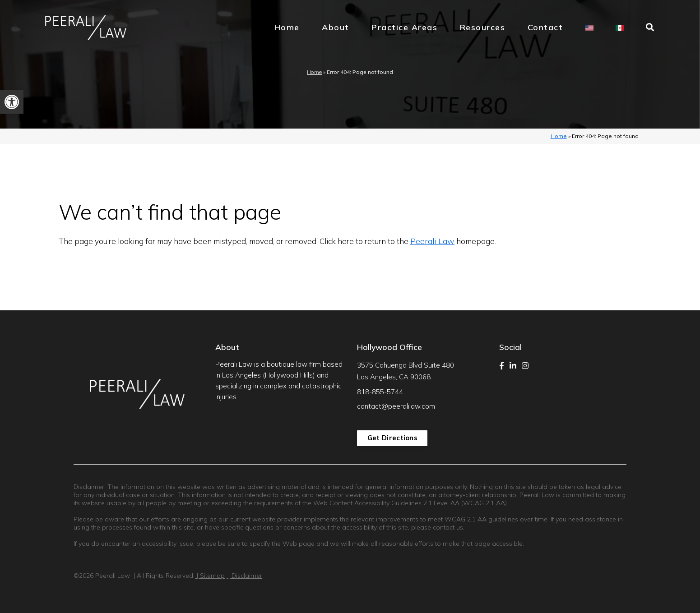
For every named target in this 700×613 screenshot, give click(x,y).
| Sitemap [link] (210, 576)
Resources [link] (483, 27)
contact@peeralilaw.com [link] (396, 406)
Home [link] (287, 27)
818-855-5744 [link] (380, 392)
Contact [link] (545, 27)
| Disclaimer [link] (244, 576)
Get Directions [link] (392, 438)
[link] (12, 102)
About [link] (336, 27)
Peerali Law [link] (432, 241)
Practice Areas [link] (404, 27)
